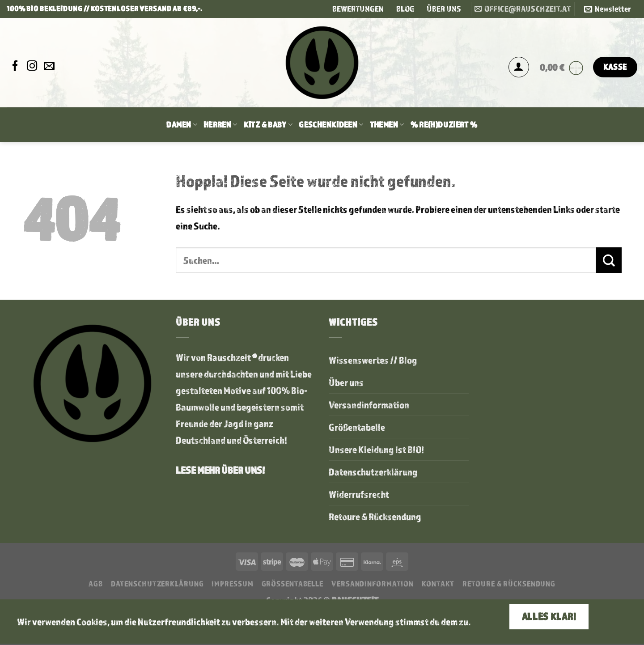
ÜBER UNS (444, 9)
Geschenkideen (331, 125)
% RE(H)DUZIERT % (444, 125)
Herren (220, 125)
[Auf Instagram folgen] (32, 67)
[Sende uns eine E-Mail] (49, 67)
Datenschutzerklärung (373, 472)
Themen (387, 125)
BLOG (405, 9)
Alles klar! (549, 616)
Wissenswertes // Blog (373, 360)
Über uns (346, 382)
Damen (182, 125)
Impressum (232, 583)
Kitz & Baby (268, 125)
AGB (96, 583)
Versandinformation (369, 405)
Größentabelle (357, 427)
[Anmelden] (519, 67)
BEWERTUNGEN (358, 9)
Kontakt (438, 583)
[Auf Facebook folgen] (15, 67)
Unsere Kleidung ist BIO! (377, 449)
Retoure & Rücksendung (375, 516)
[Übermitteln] (609, 260)
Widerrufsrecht (359, 494)
